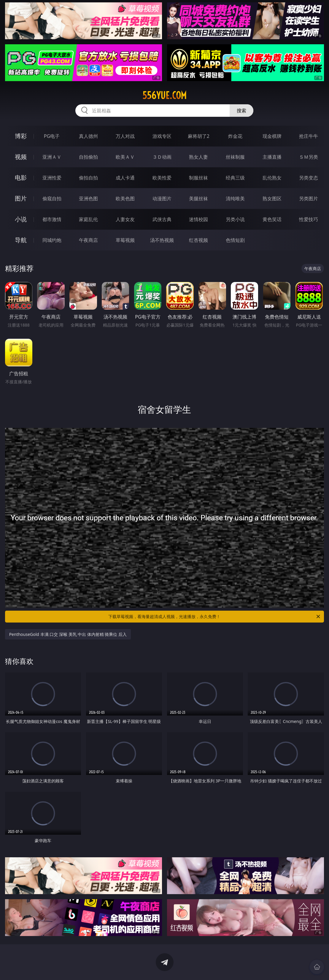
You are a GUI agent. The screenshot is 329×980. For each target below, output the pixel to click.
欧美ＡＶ (125, 157)
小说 (21, 219)
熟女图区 (272, 198)
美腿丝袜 (198, 198)
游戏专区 (162, 136)
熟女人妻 (198, 157)
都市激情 (52, 219)
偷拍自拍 (88, 178)
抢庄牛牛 (309, 136)
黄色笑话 (272, 219)
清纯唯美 (235, 198)
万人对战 (125, 136)
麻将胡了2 (199, 136)
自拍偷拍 (88, 157)
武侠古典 (162, 219)
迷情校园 (198, 219)
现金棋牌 (272, 136)
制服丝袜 (198, 178)
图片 (21, 198)
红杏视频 (198, 240)
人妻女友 (125, 219)
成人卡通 (125, 178)
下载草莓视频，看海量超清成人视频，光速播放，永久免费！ (215, 617)
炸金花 (235, 136)
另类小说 (235, 219)
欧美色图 (125, 198)
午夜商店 (88, 240)
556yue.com (164, 95)
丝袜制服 (235, 157)
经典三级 (235, 178)
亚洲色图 (88, 198)
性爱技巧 (309, 219)
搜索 (241, 111)
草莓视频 (125, 240)
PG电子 (52, 136)
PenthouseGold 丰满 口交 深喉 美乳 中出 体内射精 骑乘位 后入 (68, 634)
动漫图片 (162, 198)
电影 (21, 178)
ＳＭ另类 (309, 157)
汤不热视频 (162, 240)
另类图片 (309, 198)
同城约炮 (52, 240)
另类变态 (309, 178)
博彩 (21, 136)
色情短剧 (235, 240)
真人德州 (88, 136)
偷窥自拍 (52, 198)
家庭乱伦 (88, 219)
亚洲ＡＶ (52, 157)
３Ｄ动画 (162, 157)
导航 (21, 240)
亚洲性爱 (52, 178)
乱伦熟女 (272, 178)
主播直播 (272, 157)
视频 (21, 157)
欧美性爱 (162, 178)
